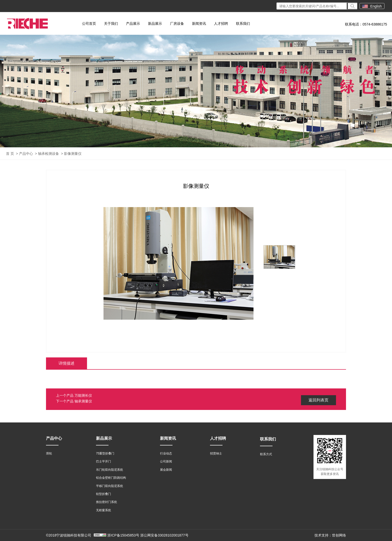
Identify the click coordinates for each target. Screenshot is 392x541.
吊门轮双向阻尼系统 (109, 470)
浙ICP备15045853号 (123, 535)
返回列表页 (318, 400)
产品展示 (133, 24)
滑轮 (49, 453)
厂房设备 (177, 24)
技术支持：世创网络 (330, 535)
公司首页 (89, 24)
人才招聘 (221, 24)
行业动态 (166, 453)
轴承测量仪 (83, 401)
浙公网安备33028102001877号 (164, 535)
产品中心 (26, 154)
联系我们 (243, 24)
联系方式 (266, 454)
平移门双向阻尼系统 (109, 486)
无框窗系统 (103, 510)
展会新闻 (166, 470)
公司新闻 (166, 461)
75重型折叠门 (105, 453)
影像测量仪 (73, 154)
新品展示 (155, 24)
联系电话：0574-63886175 (366, 24)
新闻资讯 (199, 24)
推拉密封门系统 (106, 502)
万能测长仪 (83, 395)
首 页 (10, 154)
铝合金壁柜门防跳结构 (111, 478)
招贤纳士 (216, 453)
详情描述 (66, 363)
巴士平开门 (103, 461)
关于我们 (111, 24)
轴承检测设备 (48, 154)
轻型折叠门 (103, 494)
